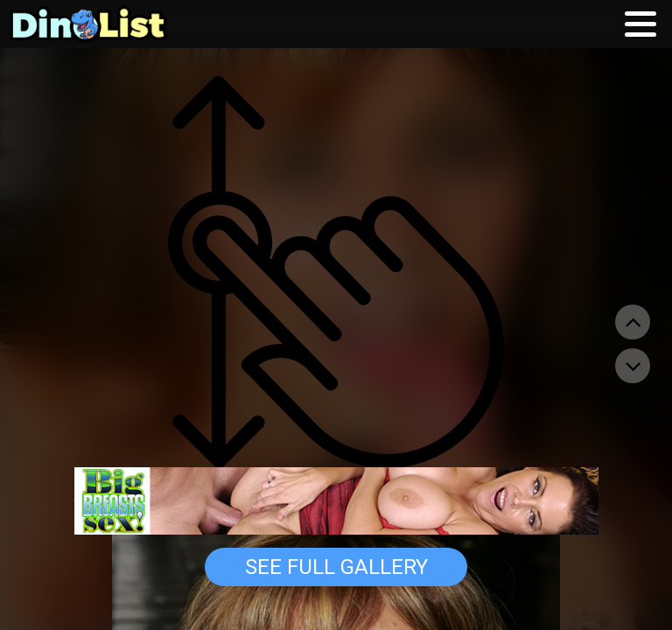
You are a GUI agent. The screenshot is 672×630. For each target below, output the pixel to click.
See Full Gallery (336, 567)
